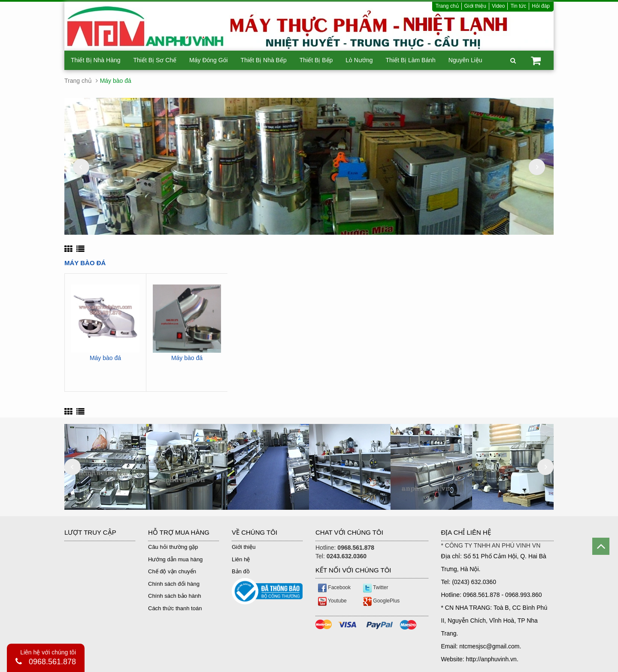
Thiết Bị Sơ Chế (155, 60)
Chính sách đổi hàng (174, 584)
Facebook (334, 587)
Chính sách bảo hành (174, 596)
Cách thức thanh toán (175, 608)
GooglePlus (381, 601)
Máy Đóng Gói (208, 60)
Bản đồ (241, 571)
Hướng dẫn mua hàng (175, 559)
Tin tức (518, 6)
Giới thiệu (475, 6)
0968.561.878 (52, 662)
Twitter (376, 587)
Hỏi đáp (541, 6)
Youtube (332, 601)
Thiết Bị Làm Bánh (410, 60)
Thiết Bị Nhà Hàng (96, 60)
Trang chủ (447, 6)
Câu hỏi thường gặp (173, 547)
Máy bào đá (105, 358)
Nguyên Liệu (465, 60)
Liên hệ (241, 559)
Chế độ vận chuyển (172, 571)
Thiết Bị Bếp (316, 60)
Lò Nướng (359, 60)
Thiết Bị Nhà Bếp (264, 60)
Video (498, 6)
